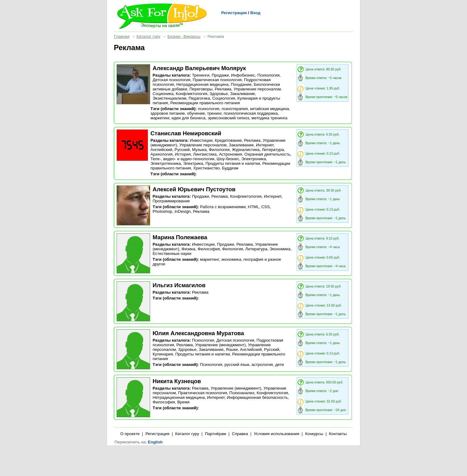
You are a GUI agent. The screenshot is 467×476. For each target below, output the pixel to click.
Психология (268, 75)
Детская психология (172, 80)
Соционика (163, 94)
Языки (232, 349)
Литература (273, 150)
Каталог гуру (148, 36)
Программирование (171, 201)
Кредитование (228, 140)
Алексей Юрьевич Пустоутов (194, 189)
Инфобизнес (243, 75)
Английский (161, 150)
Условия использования (277, 434)
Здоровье (219, 94)
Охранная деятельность (267, 154)
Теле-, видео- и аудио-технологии (182, 159)
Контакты (338, 434)
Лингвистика (205, 154)
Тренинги (201, 75)
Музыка (199, 150)
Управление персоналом (257, 89)
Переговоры (201, 89)
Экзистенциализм (170, 98)
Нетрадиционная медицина (202, 84)
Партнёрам (216, 434)
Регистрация (234, 13)
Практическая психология (217, 80)
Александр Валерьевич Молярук (199, 68)
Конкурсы (314, 434)
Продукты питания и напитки (233, 163)
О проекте (130, 434)
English (155, 442)
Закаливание (243, 94)
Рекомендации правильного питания (205, 103)
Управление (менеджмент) (220, 345)
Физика (188, 249)
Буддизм (230, 168)
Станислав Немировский (186, 133)
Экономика (280, 249)
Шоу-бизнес (228, 159)
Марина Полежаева (180, 237)
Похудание (241, 84)
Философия (209, 249)
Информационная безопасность (257, 397)
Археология (162, 154)
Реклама (223, 89)
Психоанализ (242, 393)
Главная (122, 36)
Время (183, 402)
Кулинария (163, 354)
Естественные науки (172, 254)
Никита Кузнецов (177, 381)
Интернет (265, 145)
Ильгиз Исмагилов (179, 285)
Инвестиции (201, 140)
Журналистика (246, 150)
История (183, 154)
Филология (219, 150)
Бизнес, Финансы (184, 36)
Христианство (206, 168)
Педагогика (199, 98)
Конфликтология (191, 94)
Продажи (220, 75)
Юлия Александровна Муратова (198, 333)
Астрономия (231, 154)
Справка (240, 434)
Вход (255, 13)
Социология (224, 98)
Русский (182, 150)
